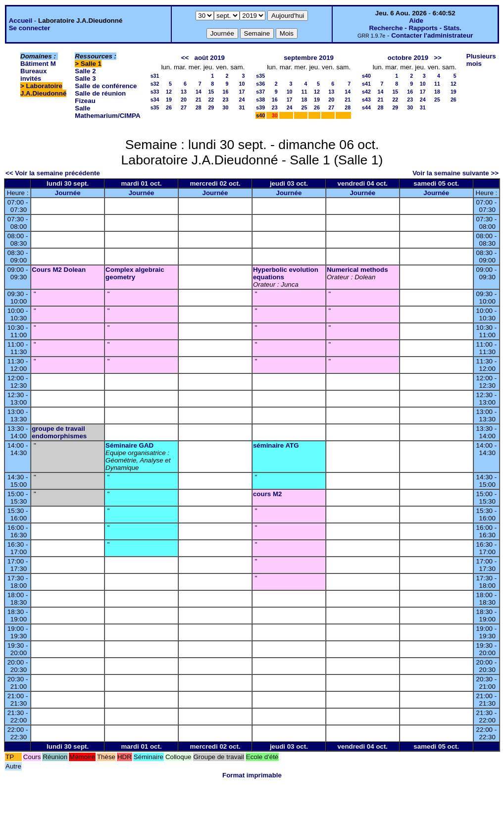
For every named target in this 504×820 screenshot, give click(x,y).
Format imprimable (252, 775)
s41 (366, 84)
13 (184, 92)
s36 (260, 84)
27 (184, 107)
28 (199, 107)
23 (226, 100)
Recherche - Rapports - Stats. (415, 28)
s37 (260, 92)
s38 (260, 100)
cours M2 (268, 494)
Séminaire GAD (129, 445)
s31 (155, 76)
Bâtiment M (38, 64)
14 (199, 92)
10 (242, 84)
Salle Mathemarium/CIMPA (107, 112)
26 (169, 107)
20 (184, 100)
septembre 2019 (309, 58)
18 (304, 100)
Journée (68, 193)
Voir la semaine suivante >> (455, 173)
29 (211, 107)
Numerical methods (357, 270)
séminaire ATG (276, 445)
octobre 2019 (408, 58)
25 (304, 107)
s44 (366, 107)
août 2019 (209, 58)
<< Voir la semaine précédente (53, 173)
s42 (366, 92)
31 (242, 107)
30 (226, 107)
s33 (155, 92)
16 (226, 92)
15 (211, 92)
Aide (416, 21)
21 (199, 100)
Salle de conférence (106, 86)
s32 (155, 84)
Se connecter (30, 28)
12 (169, 92)
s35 (155, 107)
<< (185, 58)
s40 (260, 115)
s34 (155, 100)
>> (438, 58)
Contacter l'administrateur (432, 35)
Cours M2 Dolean (59, 270)
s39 (260, 107)
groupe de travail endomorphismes (59, 432)
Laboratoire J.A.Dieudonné (43, 90)
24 (242, 100)
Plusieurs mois (481, 60)
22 (211, 100)
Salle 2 (85, 71)
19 (169, 100)
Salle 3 (85, 78)
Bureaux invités (33, 75)
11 (304, 92)
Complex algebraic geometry (135, 273)
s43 (366, 100)
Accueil (21, 21)
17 (242, 92)
